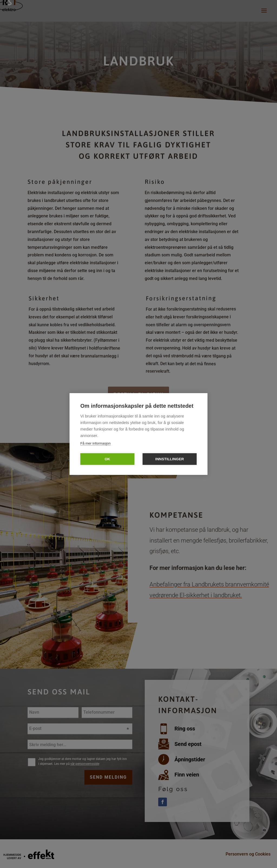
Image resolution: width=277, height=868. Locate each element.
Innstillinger (170, 459)
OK (108, 459)
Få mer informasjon (95, 443)
